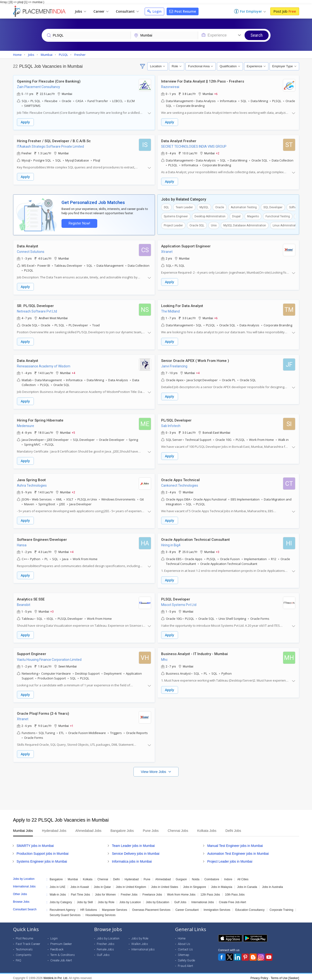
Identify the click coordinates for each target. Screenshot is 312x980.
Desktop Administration (210, 216)
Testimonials (24, 947)
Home (182, 936)
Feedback (57, 947)
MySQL (204, 207)
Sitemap (184, 952)
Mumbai (73, 877)
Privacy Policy (259, 975)
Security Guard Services (65, 912)
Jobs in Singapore (194, 884)
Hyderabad (132, 877)
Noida (196, 877)
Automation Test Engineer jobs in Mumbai (238, 851)
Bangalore (56, 877)
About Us (184, 941)
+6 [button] (216, 94)
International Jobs (203, 900)
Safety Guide (186, 958)
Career (101, 11)
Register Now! (79, 223)
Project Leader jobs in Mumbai (230, 859)
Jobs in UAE (57, 884)
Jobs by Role (106, 900)
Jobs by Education (158, 900)
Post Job (285, 11)
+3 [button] (218, 550)
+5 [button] (73, 431)
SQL (166, 207)
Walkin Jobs (140, 941)
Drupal (236, 216)
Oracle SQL (197, 225)
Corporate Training (281, 907)
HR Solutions (89, 907)
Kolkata (88, 877)
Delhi (116, 877)
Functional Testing (278, 216)
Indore (228, 877)
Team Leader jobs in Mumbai (133, 843)
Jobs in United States (165, 884)
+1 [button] (72, 724)
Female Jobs (105, 947)
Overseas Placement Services (151, 907)
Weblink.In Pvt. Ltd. (56, 975)
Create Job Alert (61, 958)
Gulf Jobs (180, 900)
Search (257, 35)
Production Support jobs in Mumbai (43, 851)
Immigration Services (217, 907)
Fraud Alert (185, 963)
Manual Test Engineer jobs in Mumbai (235, 843)
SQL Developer (273, 207)
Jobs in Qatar (102, 884)
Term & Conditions (63, 952)
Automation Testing (244, 207)
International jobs (143, 947)
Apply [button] (25, 122)
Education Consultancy (250, 907)
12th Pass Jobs (210, 892)
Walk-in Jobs (58, 892)
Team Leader (184, 207)
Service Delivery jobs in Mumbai (136, 851)
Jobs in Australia (272, 884)
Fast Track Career (28, 941)
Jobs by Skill (85, 900)
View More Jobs (154, 769)
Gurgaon (181, 877)
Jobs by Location (130, 900)
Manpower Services (115, 907)
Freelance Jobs (152, 892)
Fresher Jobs (129, 892)
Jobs (80, 11)
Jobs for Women (105, 892)
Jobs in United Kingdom (131, 884)
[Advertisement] (156, 788)
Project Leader (173, 225)
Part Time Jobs (81, 892)
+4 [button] (73, 372)
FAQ (18, 958)
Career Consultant (187, 907)
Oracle (220, 207)
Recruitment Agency (62, 907)
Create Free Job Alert (232, 900)
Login (154, 11)
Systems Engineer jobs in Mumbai (42, 859)
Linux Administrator (286, 225)
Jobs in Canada (247, 884)
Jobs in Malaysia (222, 884)
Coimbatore (212, 877)
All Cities (243, 877)
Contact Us (185, 947)
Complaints (24, 952)
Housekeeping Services (101, 912)
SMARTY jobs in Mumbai (35, 843)
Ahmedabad (163, 877)
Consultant (127, 11)
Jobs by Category (61, 900)
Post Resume (183, 11)
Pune (147, 877)
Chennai (103, 877)
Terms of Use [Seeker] (285, 975)
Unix (214, 225)
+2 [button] (218, 153)
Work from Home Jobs (181, 892)
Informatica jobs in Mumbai (132, 859)
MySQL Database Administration (245, 225)
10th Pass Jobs (235, 892)
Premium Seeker (61, 941)
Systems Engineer (176, 216)
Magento (253, 216)
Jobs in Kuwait (79, 884)
